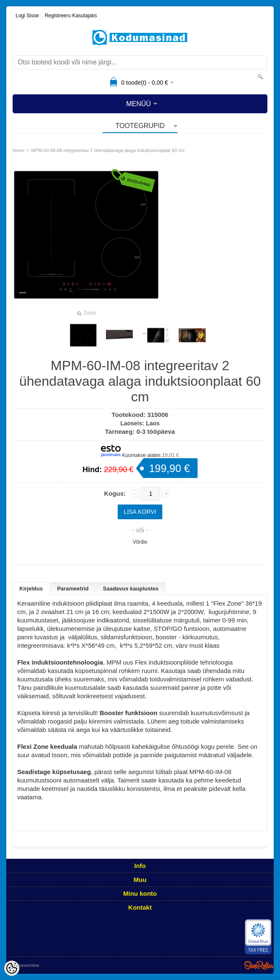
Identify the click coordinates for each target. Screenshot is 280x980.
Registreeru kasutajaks (71, 16)
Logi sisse (27, 16)
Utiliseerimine (25, 965)
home (18, 150)
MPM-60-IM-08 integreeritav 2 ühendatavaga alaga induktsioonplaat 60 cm (108, 150)
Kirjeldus (31, 589)
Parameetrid (73, 589)
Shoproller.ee (259, 965)
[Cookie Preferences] (12, 968)
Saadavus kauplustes (131, 589)
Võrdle (140, 542)
